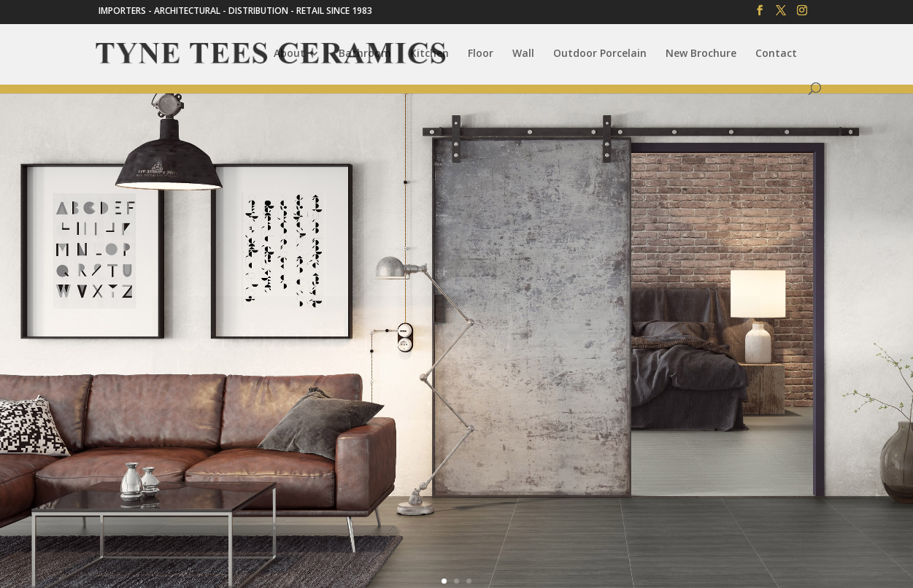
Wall (523, 54)
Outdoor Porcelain (600, 54)
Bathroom (365, 54)
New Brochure (701, 54)
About (289, 54)
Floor (481, 54)
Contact (776, 54)
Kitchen (429, 54)
